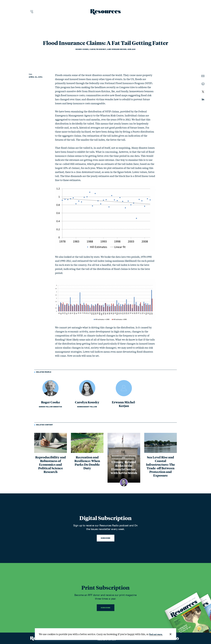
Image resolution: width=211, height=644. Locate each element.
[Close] (170, 634)
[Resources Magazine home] (106, 12)
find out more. (156, 634)
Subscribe (106, 538)
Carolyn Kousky (98, 49)
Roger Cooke (82, 49)
